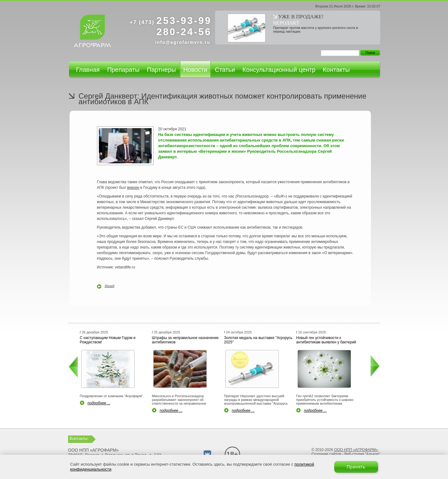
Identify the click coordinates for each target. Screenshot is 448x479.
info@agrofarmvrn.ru (183, 42)
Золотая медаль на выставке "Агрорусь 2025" (258, 340)
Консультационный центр (279, 70)
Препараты (123, 70)
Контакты (336, 70)
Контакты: (79, 438)
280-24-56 (184, 32)
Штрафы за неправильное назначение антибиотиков (185, 340)
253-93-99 (171, 21)
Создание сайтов (326, 454)
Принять (356, 467)
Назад (110, 286)
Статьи (225, 70)
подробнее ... (99, 403)
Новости (195, 70)
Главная (88, 70)
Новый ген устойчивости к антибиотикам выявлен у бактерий (326, 340)
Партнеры (162, 70)
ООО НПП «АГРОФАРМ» (356, 450)
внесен (133, 188)
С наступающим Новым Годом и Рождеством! (108, 340)
